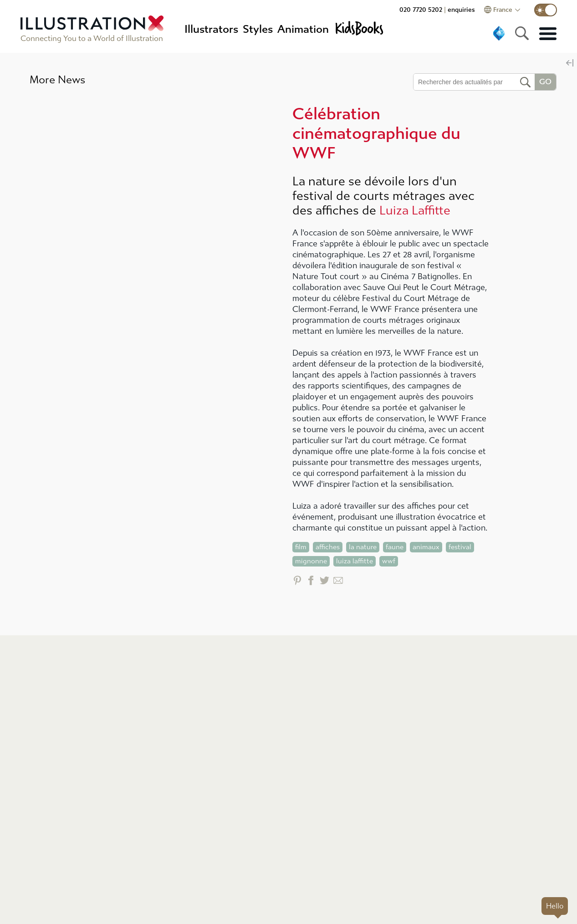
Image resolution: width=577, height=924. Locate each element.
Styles (258, 29)
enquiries (461, 10)
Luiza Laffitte (415, 210)
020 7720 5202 (421, 10)
